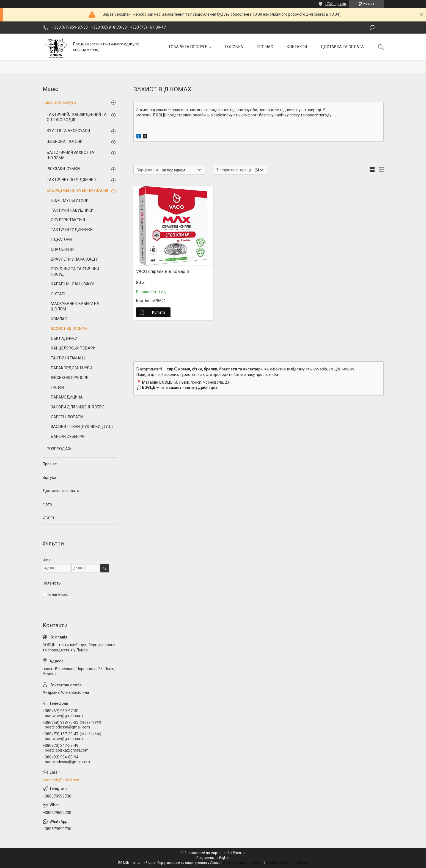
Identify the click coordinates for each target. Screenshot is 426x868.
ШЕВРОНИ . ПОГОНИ (65, 141)
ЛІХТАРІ (58, 294)
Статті (48, 517)
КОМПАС (59, 319)
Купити (159, 312)
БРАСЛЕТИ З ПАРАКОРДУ (74, 259)
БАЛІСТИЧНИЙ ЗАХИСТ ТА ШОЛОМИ (71, 155)
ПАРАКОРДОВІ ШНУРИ (72, 368)
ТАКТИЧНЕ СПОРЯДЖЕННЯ (71, 180)
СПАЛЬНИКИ (62, 249)
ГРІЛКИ (57, 387)
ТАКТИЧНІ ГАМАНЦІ (69, 358)
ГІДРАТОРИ (61, 239)
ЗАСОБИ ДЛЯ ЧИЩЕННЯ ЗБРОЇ (78, 407)
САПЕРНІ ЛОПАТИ (67, 417)
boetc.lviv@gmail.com (62, 780)
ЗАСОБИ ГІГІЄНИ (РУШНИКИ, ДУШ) (82, 427)
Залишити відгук (373, 28)
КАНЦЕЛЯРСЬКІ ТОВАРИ (73, 348)
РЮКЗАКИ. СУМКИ (63, 169)
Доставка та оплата (61, 491)
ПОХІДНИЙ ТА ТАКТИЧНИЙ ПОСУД (75, 272)
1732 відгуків (336, 4)
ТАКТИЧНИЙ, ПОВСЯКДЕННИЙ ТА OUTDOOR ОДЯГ (77, 117)
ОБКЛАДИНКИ (64, 339)
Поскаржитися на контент (243, 863)
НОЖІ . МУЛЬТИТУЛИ (70, 200)
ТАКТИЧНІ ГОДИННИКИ (72, 230)
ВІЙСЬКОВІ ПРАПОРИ (70, 378)
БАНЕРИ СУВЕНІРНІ (68, 436)
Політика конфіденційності (287, 863)
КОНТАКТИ (297, 47)
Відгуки (49, 477)
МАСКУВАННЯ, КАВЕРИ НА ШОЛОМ (75, 306)
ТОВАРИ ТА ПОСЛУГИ (188, 47)
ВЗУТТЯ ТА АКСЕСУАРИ (68, 131)
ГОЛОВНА (234, 47)
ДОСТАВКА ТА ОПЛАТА (342, 47)
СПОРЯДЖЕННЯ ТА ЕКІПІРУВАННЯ (77, 190)
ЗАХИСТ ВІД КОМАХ (69, 329)
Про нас (50, 464)
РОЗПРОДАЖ (59, 449)
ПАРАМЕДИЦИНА (67, 397)
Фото (47, 504)
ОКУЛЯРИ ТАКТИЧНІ (69, 220)
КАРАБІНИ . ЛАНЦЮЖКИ (73, 284)
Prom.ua (239, 853)
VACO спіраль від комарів (163, 271)
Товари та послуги (59, 102)
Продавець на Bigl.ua (213, 858)
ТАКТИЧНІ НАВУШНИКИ (72, 210)
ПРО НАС (265, 47)
